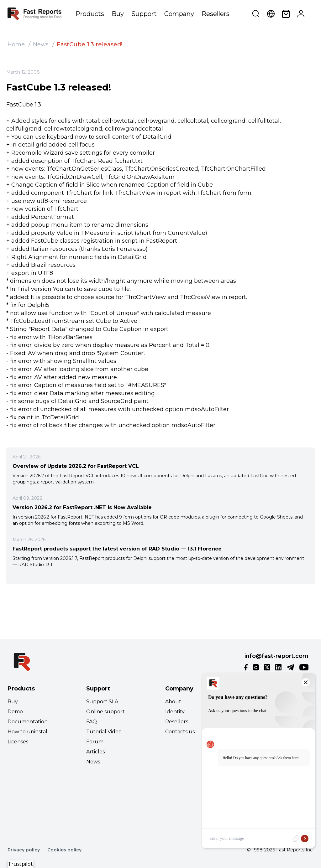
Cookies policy (64, 850)
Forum (95, 742)
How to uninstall (28, 732)
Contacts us (180, 732)
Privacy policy (24, 850)
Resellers (216, 14)
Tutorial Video (104, 732)
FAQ (92, 722)
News (41, 44)
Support (144, 14)
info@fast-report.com (276, 656)
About (173, 702)
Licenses (18, 742)
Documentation (28, 722)
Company (179, 14)
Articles (95, 752)
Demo (15, 712)
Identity (175, 712)
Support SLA (102, 702)
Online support (105, 712)
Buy (118, 14)
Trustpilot (20, 864)
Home (16, 44)
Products (90, 14)
